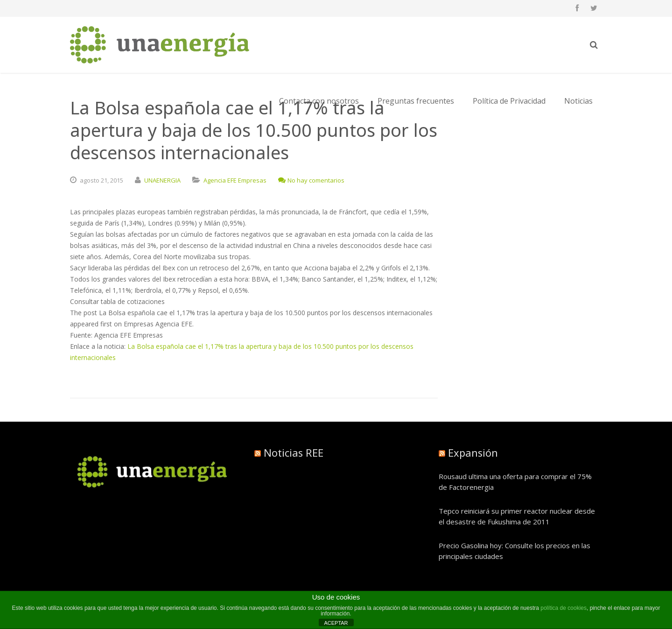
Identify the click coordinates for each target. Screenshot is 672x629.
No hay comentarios (311, 180)
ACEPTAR (336, 623)
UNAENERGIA (162, 180)
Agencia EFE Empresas (235, 180)
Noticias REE (294, 452)
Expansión (473, 452)
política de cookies (563, 608)
